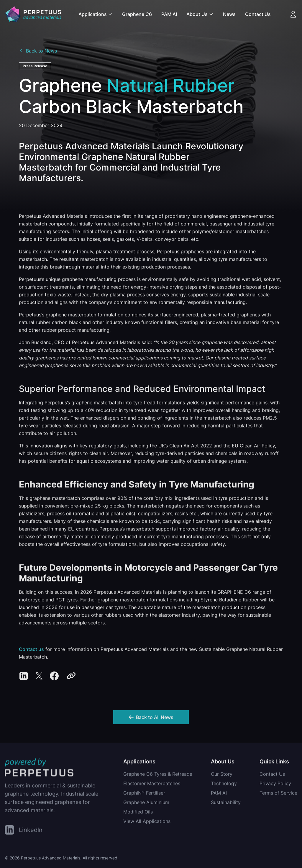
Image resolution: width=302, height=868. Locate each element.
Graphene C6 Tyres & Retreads (158, 776)
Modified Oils (138, 813)
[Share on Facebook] (54, 678)
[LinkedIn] (24, 831)
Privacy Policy (275, 785)
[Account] (293, 14)
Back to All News (151, 719)
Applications (96, 14)
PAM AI (169, 14)
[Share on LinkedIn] (24, 678)
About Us (200, 14)
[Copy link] (71, 678)
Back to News (38, 51)
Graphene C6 (137, 14)
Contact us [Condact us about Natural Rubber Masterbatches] (31, 651)
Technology (224, 785)
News (229, 14)
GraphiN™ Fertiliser (144, 795)
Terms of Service (278, 795)
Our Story (222, 776)
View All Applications (147, 823)
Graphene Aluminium (146, 804)
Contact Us (258, 14)
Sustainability (226, 804)
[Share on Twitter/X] (39, 678)
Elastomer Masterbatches (152, 785)
